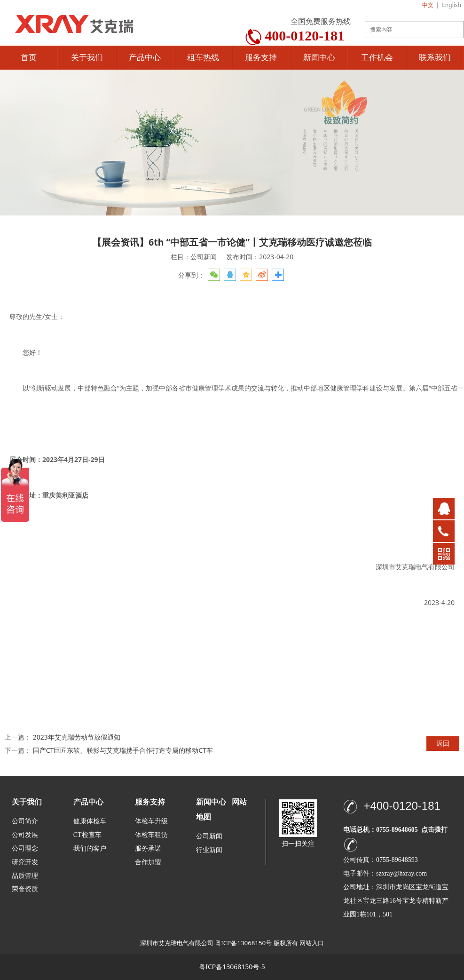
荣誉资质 (25, 888)
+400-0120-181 (402, 806)
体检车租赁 (151, 835)
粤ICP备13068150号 (243, 943)
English (452, 5)
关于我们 (87, 58)
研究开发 (25, 862)
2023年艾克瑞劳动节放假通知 (77, 737)
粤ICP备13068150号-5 (232, 967)
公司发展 (25, 835)
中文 (428, 5)
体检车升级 (151, 821)
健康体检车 (90, 821)
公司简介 (25, 821)
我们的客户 (90, 849)
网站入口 (312, 943)
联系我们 (435, 58)
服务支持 (261, 58)
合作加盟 (148, 862)
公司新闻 (209, 836)
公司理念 (25, 849)
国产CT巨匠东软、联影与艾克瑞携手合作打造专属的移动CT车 (123, 750)
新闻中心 (319, 58)
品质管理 (25, 875)
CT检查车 (87, 835)
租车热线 (203, 58)
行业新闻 (209, 850)
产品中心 (145, 58)
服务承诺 (148, 849)
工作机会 (377, 58)
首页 (29, 58)
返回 (443, 743)
